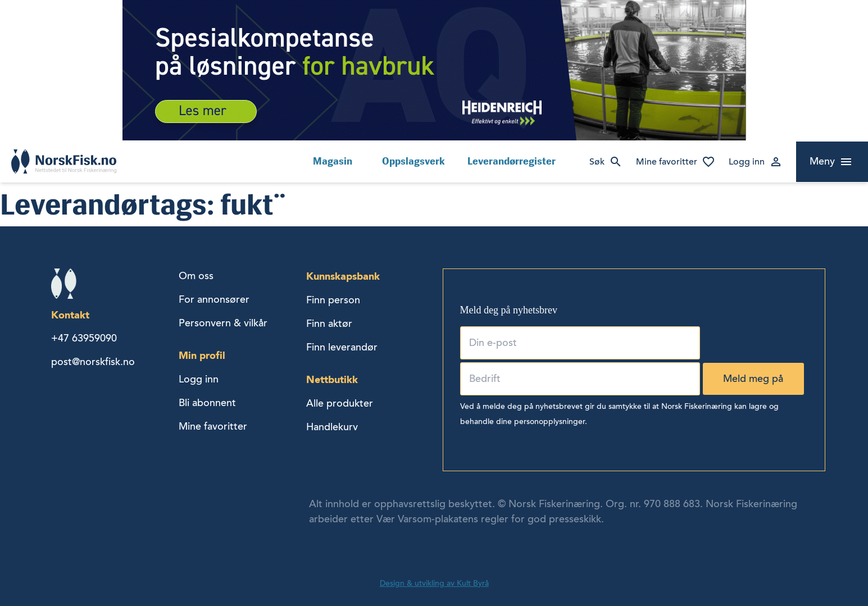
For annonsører (214, 299)
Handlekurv (332, 427)
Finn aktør (329, 323)
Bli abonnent (207, 403)
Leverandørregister (512, 161)
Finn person (333, 300)
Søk (597, 162)
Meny (822, 161)
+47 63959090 (84, 338)
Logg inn (747, 162)
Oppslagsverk (413, 161)
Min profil (202, 355)
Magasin (333, 161)
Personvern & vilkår (223, 323)
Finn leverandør (342, 347)
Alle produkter (340, 403)
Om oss (196, 276)
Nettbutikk (332, 379)
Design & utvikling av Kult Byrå (434, 583)
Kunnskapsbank (343, 276)
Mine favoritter (667, 162)
